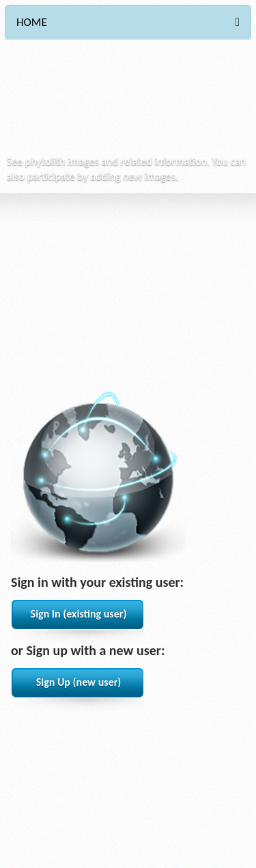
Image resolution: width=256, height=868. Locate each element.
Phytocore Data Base (102, 103)
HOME (32, 22)
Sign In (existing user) (79, 614)
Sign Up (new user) (79, 682)
